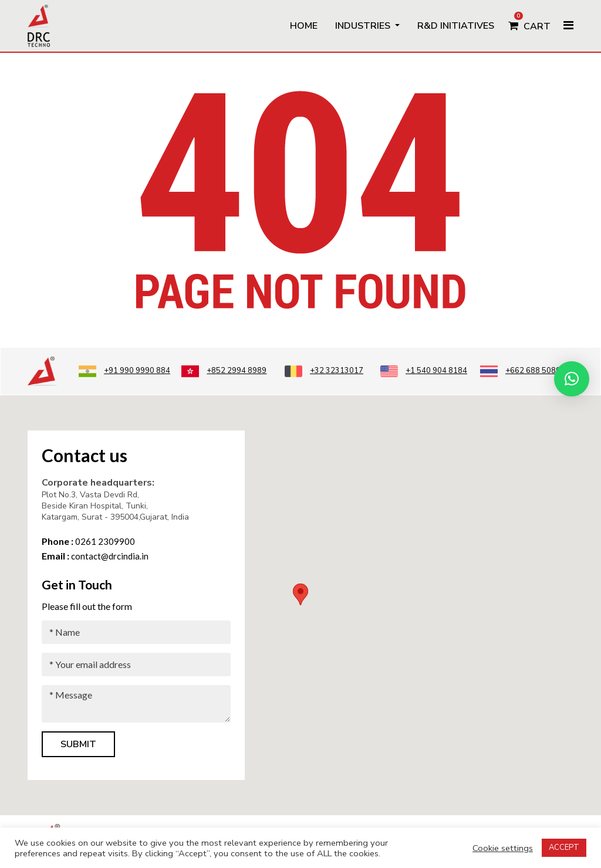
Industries (364, 26)
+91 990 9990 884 (124, 371)
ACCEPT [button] (564, 847)
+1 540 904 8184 (424, 371)
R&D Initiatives (456, 26)
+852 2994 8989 (224, 371)
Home (304, 26)
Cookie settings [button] (503, 848)
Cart (529, 22)
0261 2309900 (88, 541)
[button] (572, 379)
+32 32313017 (324, 371)
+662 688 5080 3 (524, 371)
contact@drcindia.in (95, 556)
